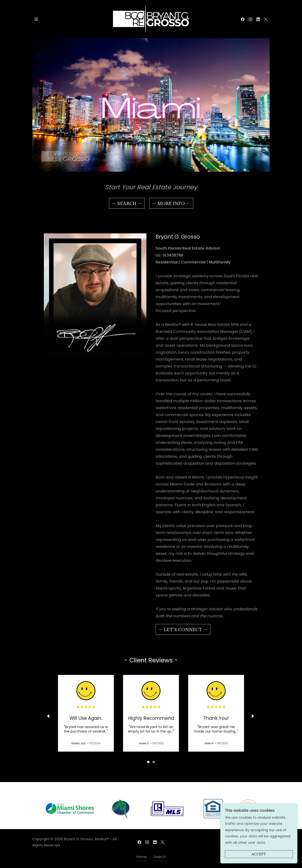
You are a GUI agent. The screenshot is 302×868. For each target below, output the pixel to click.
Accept (259, 854)
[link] (151, 19)
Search (127, 203)
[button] (36, 19)
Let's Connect (183, 630)
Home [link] (141, 857)
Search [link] (160, 857)
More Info (171, 203)
